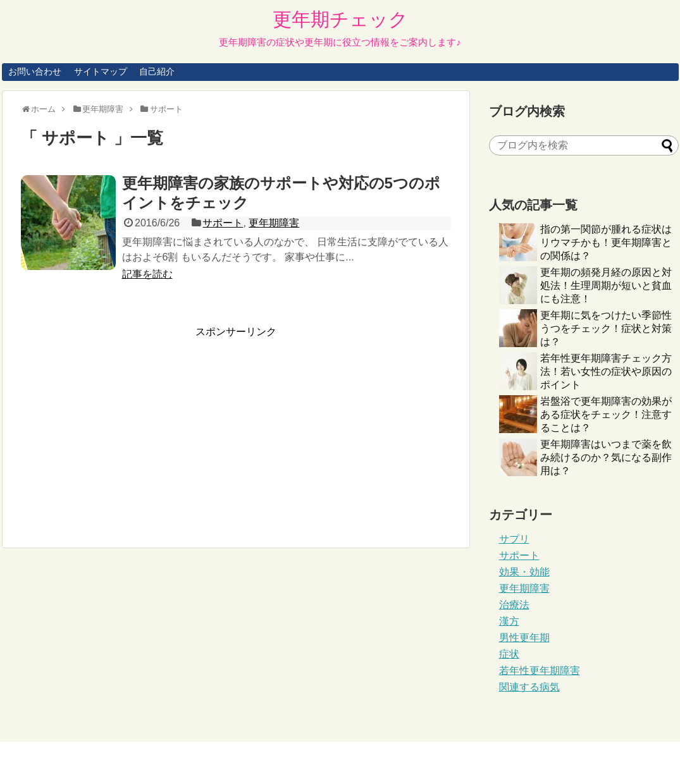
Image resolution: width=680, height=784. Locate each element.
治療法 (514, 605)
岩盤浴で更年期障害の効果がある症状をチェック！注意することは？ (606, 414)
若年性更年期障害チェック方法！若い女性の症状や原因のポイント (606, 371)
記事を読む (147, 274)
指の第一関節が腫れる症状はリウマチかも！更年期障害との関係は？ (606, 242)
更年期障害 (274, 223)
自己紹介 (157, 71)
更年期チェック (340, 19)
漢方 (509, 621)
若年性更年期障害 (540, 671)
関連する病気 (529, 687)
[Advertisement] (127, 427)
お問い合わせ (35, 71)
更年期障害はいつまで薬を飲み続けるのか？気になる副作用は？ (606, 457)
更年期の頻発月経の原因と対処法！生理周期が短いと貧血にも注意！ (606, 285)
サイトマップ (101, 71)
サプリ (514, 539)
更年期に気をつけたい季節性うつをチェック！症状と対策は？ (606, 328)
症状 (509, 654)
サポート (223, 223)
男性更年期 (524, 638)
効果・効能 (524, 572)
